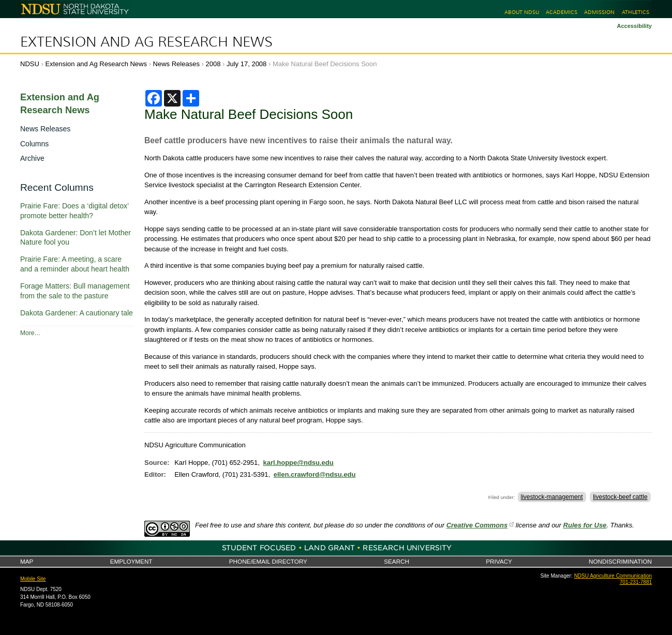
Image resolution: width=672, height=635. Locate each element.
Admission (599, 12)
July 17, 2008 (247, 64)
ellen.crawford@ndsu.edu (315, 474)
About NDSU (522, 12)
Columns (34, 144)
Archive (32, 158)
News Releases (176, 64)
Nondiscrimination (620, 561)
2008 (213, 64)
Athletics (636, 12)
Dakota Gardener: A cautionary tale (77, 313)
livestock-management (552, 497)
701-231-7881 (636, 582)
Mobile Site (33, 579)
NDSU (30, 64)
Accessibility (634, 26)
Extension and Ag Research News (146, 42)
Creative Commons (477, 525)
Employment (131, 561)
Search (397, 561)
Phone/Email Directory (268, 561)
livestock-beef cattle (620, 497)
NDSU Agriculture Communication (613, 576)
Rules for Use (585, 525)
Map (27, 561)
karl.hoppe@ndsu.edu (298, 463)
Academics (562, 12)
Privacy (499, 561)
